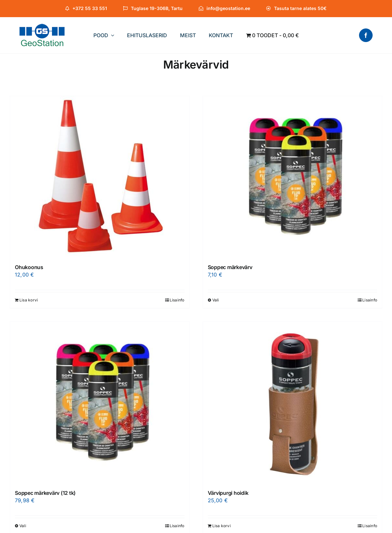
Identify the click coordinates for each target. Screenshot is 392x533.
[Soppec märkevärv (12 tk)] (100, 403)
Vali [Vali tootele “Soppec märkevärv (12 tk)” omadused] (23, 526)
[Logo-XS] (42, 26)
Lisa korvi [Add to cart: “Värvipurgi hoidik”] (222, 526)
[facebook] (366, 35)
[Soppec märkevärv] (293, 177)
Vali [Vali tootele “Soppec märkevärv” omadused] (216, 300)
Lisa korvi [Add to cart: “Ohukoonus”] (29, 300)
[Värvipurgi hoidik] (293, 403)
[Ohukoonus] (100, 177)
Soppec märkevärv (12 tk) (45, 493)
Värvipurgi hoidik (228, 493)
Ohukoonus (29, 267)
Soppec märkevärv (230, 267)
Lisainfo (177, 300)
